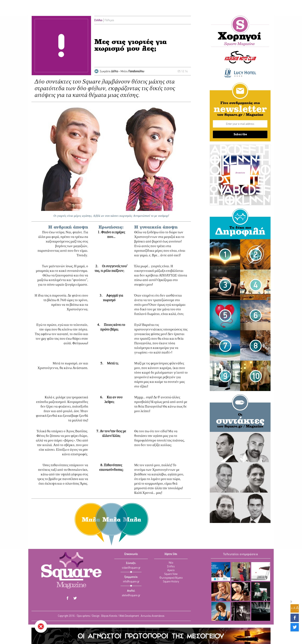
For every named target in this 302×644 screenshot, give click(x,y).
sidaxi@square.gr (131, 568)
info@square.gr (131, 582)
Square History (171, 582)
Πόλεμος (109, 20)
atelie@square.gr (131, 596)
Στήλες (98, 20)
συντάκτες (240, 421)
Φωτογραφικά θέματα (171, 578)
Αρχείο (171, 570)
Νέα (171, 563)
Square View (171, 574)
